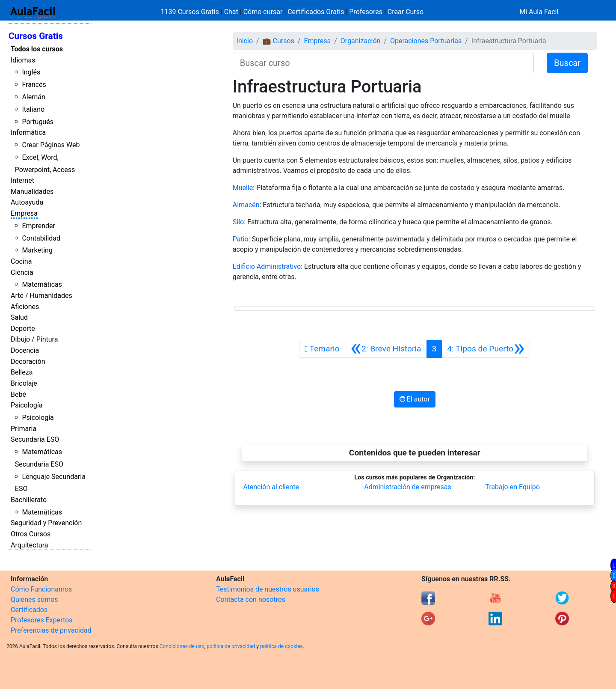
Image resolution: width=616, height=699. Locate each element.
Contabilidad (41, 238)
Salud (19, 317)
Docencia (25, 350)
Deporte (23, 329)
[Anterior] (386, 349)
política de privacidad (231, 646)
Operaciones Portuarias (426, 41)
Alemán (33, 97)
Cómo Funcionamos (41, 589)
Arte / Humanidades (41, 296)
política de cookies (281, 646)
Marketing (37, 250)
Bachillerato (29, 500)
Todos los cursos (37, 49)
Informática (28, 132)
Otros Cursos (31, 534)
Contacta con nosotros (251, 599)
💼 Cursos (278, 41)
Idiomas (23, 60)
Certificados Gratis (316, 12)
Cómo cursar (263, 12)
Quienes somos (34, 599)
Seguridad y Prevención (46, 523)
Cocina (21, 261)
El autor (415, 399)
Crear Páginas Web (51, 145)
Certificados (29, 610)
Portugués (38, 122)
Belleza (22, 372)
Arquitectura (29, 545)
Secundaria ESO (35, 439)
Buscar (567, 63)
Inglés (31, 72)
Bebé (18, 394)
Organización (361, 41)
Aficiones (25, 307)
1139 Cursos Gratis (191, 12)
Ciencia (22, 272)
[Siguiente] (486, 349)
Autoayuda (27, 202)
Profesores (366, 12)
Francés (34, 85)
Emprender (38, 226)
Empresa (24, 213)
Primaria (24, 429)
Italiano (33, 109)
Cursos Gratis (36, 36)
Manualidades (32, 192)
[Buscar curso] (383, 63)
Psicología (27, 405)
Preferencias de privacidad (51, 630)
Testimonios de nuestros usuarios (268, 589)
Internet (22, 180)
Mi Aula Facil (539, 12)
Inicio (245, 41)
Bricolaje (24, 383)
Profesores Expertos (41, 620)
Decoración (28, 361)
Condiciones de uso (182, 646)
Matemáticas (42, 284)
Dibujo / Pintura (34, 339)
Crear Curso (406, 12)
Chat (231, 12)
